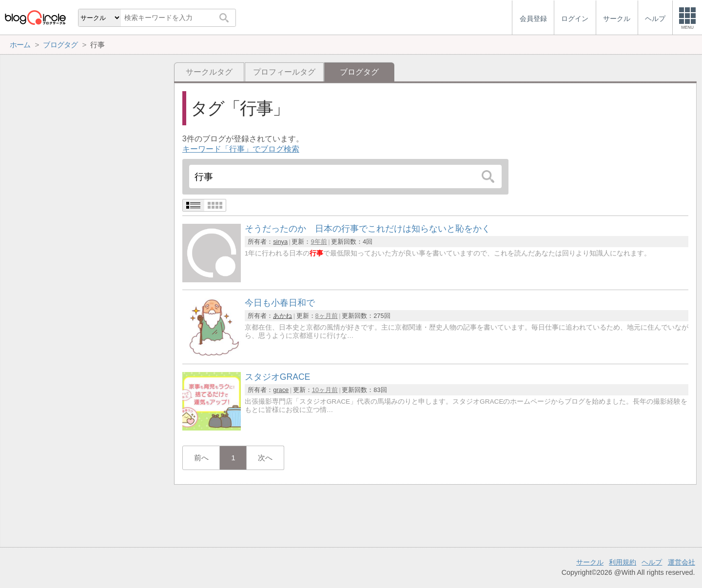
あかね (283, 316)
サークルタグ (209, 72)
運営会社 (682, 562)
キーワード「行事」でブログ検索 (241, 149)
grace (281, 390)
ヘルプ (652, 562)
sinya (280, 242)
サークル (590, 562)
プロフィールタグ (284, 72)
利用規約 (623, 562)
